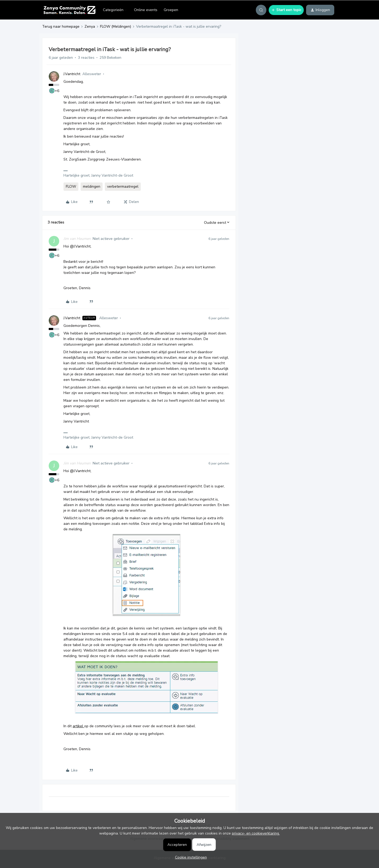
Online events (146, 10)
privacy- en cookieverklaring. (256, 833)
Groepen (171, 10)
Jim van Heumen (77, 239)
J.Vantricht (72, 74)
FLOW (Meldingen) (116, 26)
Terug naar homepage (61, 26)
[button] (286, 10)
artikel (78, 726)
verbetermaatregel (123, 186)
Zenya (90, 26)
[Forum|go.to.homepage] (69, 10)
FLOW (71, 186)
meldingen (92, 186)
